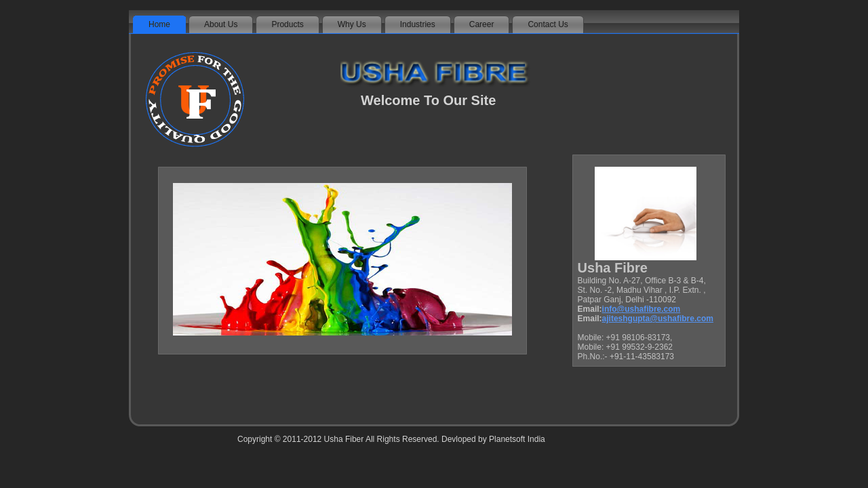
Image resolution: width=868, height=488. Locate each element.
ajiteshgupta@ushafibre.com (658, 319)
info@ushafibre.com (642, 309)
